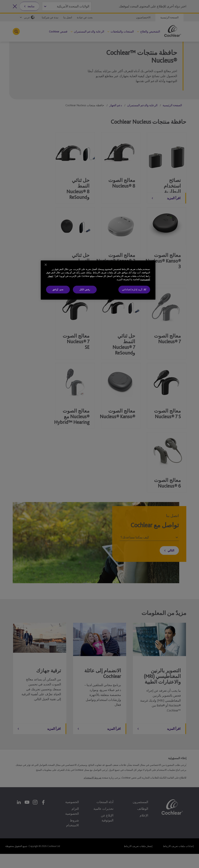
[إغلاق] (46, 265)
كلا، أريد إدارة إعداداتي (134, 289)
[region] (98, 280)
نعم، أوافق (58, 289)
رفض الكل (85, 289)
